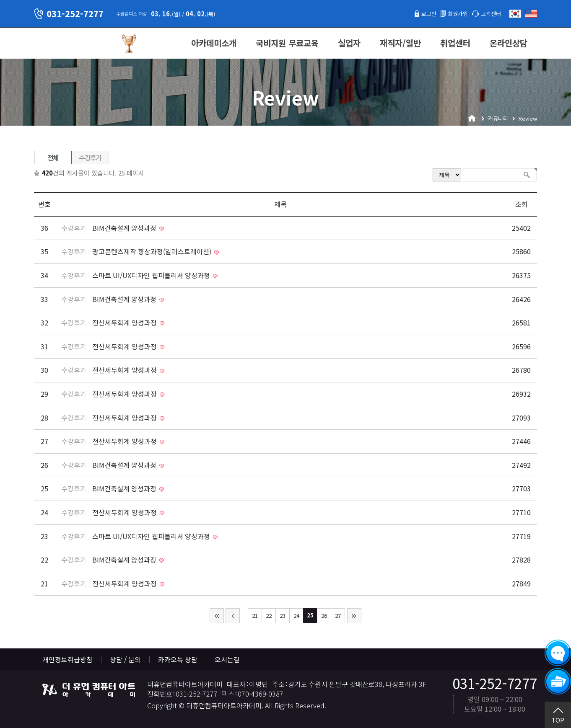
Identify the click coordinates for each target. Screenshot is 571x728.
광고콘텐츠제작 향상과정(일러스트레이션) (153, 251)
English (531, 14)
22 (269, 616)
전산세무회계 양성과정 (125, 323)
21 (255, 616)
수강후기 (90, 157)
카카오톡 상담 (178, 659)
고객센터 (488, 13)
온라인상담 (509, 43)
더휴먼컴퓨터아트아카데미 (74, 44)
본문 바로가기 (0, 0)
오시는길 (227, 659)
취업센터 (455, 43)
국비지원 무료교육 (287, 43)
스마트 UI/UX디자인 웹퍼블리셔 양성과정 (152, 275)
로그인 (417, 13)
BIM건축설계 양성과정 (125, 228)
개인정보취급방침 (67, 659)
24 (296, 616)
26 (324, 616)
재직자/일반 (400, 43)
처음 (217, 616)
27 (338, 616)
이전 (233, 616)
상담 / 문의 (125, 659)
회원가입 (450, 13)
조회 (522, 204)
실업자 (349, 43)
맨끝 (354, 616)
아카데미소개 (214, 43)
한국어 (515, 14)
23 (283, 616)
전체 (53, 157)
